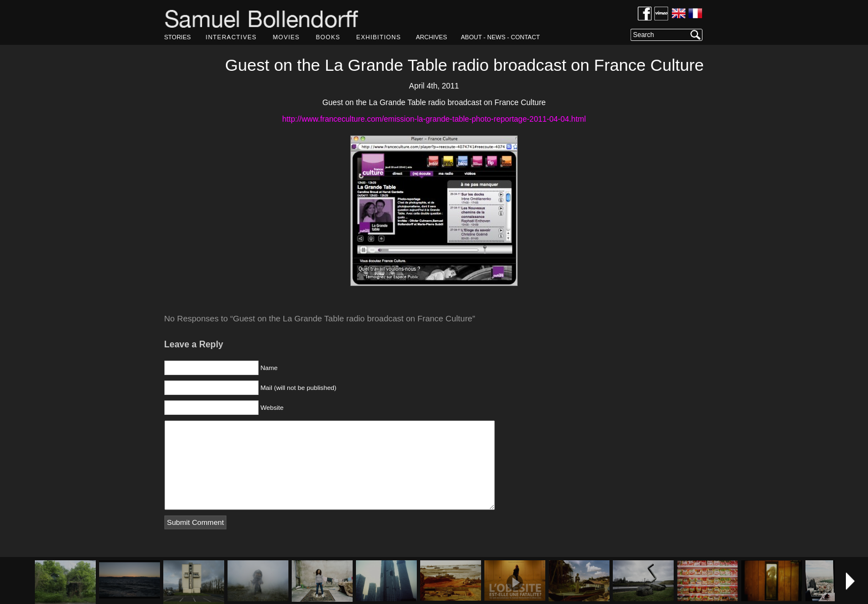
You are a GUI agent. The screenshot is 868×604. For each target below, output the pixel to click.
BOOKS (328, 37)
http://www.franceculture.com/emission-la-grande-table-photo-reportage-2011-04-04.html (434, 119)
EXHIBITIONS (379, 37)
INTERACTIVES (231, 37)
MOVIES (286, 37)
